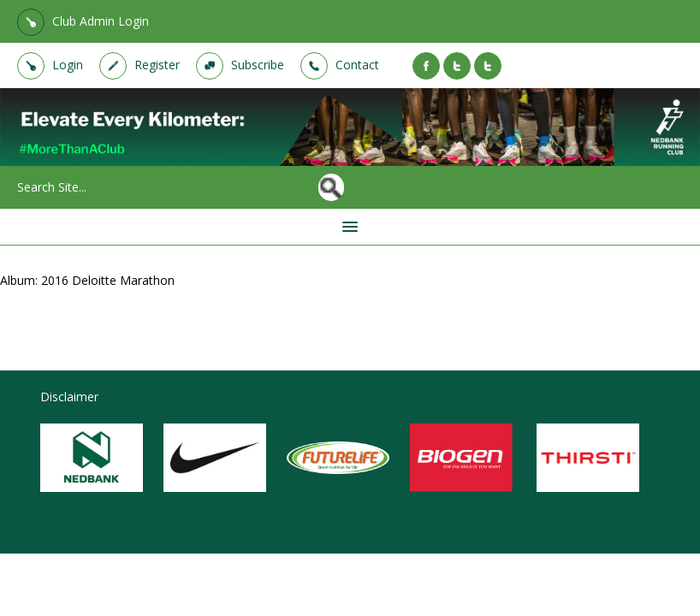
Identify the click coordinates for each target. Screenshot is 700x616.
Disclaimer (69, 397)
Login (68, 65)
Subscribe (258, 65)
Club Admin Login (101, 21)
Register (157, 65)
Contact (357, 65)
